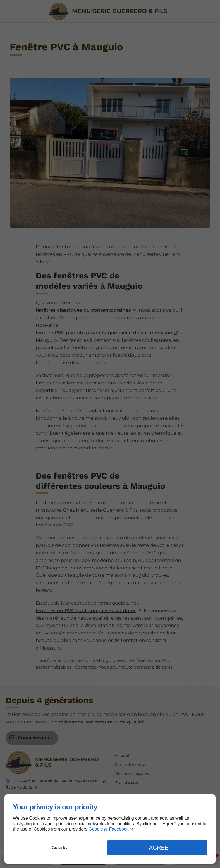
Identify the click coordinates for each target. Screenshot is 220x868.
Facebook (119, 829)
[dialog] (110, 829)
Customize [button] (60, 848)
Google (96, 829)
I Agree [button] (157, 848)
